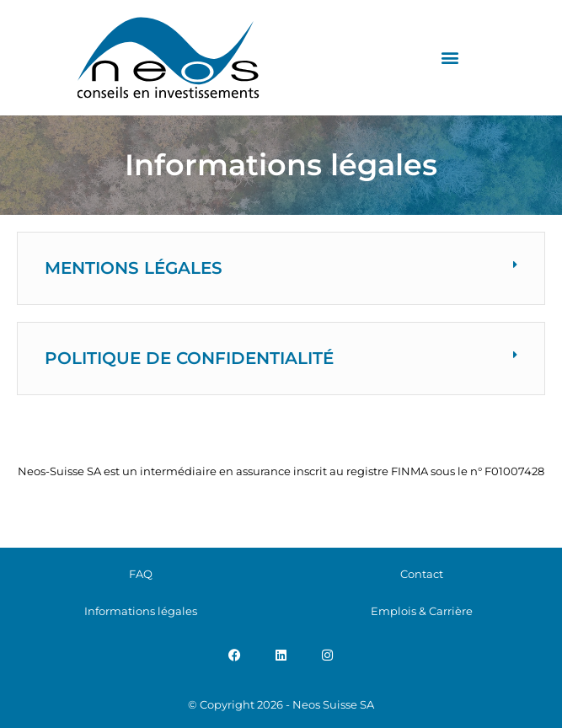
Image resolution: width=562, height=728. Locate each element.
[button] (450, 58)
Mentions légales (134, 268)
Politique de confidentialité (189, 358)
